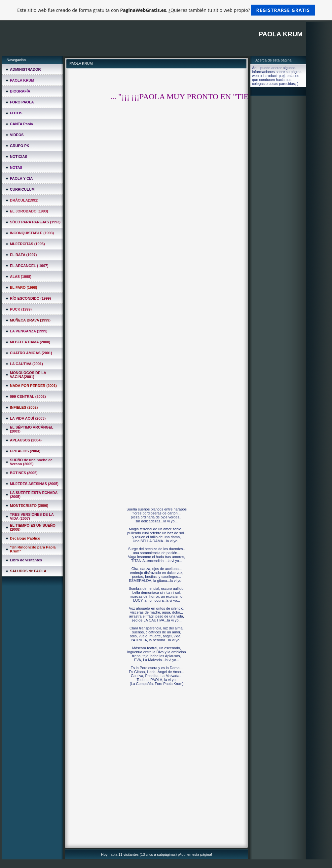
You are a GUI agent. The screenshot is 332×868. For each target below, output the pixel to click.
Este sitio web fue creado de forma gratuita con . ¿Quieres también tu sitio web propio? (166, 10)
